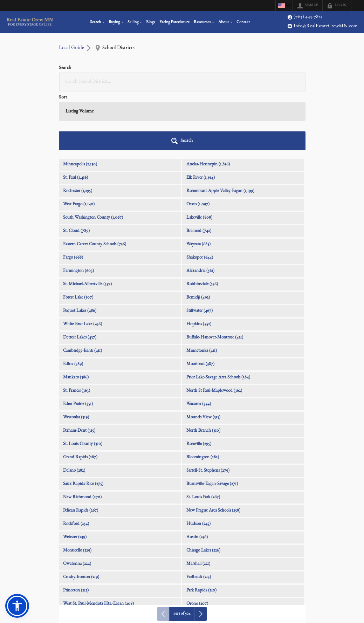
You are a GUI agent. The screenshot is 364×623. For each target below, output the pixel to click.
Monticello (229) (77, 492)
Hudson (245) (198, 465)
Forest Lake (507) (78, 239)
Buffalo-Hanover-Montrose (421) (215, 279)
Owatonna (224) (77, 505)
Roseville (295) (199, 385)
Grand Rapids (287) (80, 399)
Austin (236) (197, 478)
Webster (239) (75, 478)
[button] (288, 82)
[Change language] (282, 6)
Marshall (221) (198, 505)
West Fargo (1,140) (79, 146)
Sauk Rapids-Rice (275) (83, 425)
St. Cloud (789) (76, 172)
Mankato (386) (76, 319)
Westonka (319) (76, 359)
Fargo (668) (73, 199)
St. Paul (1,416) (75, 119)
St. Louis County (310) (83, 385)
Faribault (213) (199, 518)
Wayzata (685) (198, 186)
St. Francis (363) (77, 332)
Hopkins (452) (199, 265)
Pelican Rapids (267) (81, 452)
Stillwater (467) (200, 252)
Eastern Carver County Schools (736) (95, 186)
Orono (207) (197, 545)
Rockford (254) (76, 465)
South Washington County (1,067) (93, 159)
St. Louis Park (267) (203, 439)
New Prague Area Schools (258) (213, 452)
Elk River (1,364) (201, 119)
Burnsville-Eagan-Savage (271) (212, 425)
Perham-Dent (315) (79, 372)
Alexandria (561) (200, 212)
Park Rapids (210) (201, 532)
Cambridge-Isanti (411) (83, 292)
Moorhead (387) (200, 305)
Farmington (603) (78, 212)
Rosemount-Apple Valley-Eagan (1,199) (220, 132)
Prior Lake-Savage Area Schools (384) (218, 319)
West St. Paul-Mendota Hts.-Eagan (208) (98, 545)
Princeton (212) (76, 532)
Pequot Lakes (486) (80, 252)
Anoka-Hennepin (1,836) (208, 106)
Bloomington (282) (203, 399)
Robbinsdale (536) (202, 225)
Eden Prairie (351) (78, 345)
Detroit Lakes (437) (80, 279)
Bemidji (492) (198, 239)
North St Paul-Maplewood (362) (214, 332)
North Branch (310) (203, 372)
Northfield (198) (200, 572)
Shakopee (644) (200, 199)
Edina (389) (73, 305)
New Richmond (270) (82, 439)
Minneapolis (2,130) (80, 106)
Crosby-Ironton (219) (81, 518)
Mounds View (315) (203, 359)
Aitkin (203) (197, 558)
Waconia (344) (199, 345)
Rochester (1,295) (78, 132)
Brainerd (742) (199, 172)
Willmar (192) (75, 598)
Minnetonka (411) (202, 292)
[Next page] (200, 614)
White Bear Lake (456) (83, 265)
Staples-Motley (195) (81, 585)
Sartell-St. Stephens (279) (208, 412)
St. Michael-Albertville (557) (87, 225)
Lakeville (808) (199, 159)
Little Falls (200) (77, 572)
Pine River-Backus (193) (207, 585)
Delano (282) (74, 412)
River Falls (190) (200, 598)
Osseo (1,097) (198, 146)
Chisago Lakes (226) (203, 492)
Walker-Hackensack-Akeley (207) (92, 558)
